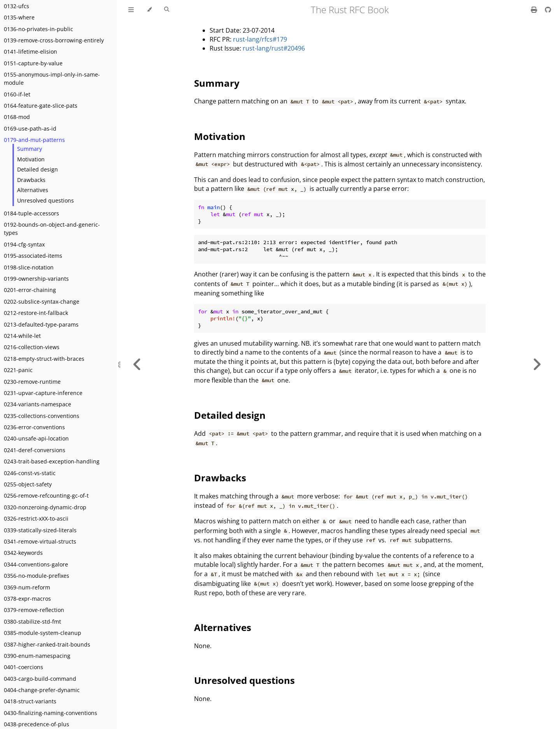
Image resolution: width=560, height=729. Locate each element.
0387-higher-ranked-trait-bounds (47, 644)
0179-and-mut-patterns (34, 140)
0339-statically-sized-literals (40, 530)
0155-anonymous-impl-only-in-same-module (52, 79)
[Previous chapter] (137, 364)
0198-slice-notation (29, 267)
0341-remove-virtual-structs (40, 541)
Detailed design (38, 169)
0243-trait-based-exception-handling (52, 461)
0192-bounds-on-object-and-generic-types (52, 229)
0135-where (19, 17)
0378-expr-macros (27, 599)
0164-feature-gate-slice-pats (41, 106)
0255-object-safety (28, 484)
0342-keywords (23, 553)
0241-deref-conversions (35, 450)
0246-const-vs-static (30, 473)
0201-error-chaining (30, 290)
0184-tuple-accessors (31, 213)
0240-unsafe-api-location (36, 438)
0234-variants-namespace (38, 404)
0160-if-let (17, 94)
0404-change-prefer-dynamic (42, 690)
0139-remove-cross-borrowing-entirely (54, 40)
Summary (30, 149)
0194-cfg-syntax (24, 244)
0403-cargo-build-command (40, 679)
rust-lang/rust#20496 (274, 48)
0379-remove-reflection (34, 610)
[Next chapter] (537, 364)
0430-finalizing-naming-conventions (51, 713)
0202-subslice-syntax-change (42, 302)
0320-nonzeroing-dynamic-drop (45, 507)
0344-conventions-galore (36, 564)
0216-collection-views (32, 347)
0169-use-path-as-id (30, 128)
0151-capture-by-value (33, 63)
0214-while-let (22, 336)
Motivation (31, 159)
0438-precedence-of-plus (37, 724)
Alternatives (33, 190)
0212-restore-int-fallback (36, 313)
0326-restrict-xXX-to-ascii (36, 518)
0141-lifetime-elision (31, 52)
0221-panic (18, 370)
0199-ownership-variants (36, 279)
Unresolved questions (45, 200)
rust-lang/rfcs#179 (260, 39)
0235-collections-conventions (42, 416)
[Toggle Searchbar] (167, 10)
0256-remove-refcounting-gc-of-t (46, 496)
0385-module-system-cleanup (43, 633)
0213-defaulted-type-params (41, 324)
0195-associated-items (33, 256)
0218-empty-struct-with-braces (44, 359)
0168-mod (17, 117)
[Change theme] (149, 10)
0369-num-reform (27, 587)
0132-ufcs (17, 6)
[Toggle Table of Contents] (131, 10)
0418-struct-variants (30, 701)
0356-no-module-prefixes (37, 576)
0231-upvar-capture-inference (43, 393)
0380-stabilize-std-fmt (32, 621)
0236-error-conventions (34, 427)
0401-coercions (24, 667)
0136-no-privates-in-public (38, 29)
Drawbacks (31, 180)
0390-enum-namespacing (37, 656)
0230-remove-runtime (32, 382)
